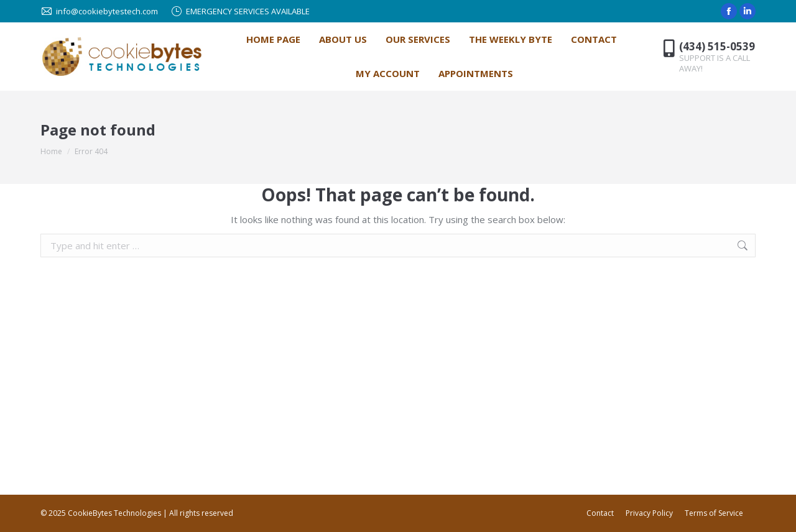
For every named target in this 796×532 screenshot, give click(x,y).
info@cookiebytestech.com (99, 11)
